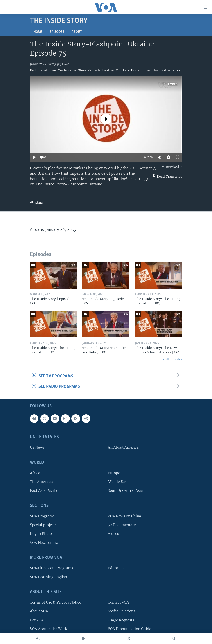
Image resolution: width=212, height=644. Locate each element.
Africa (35, 473)
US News (37, 447)
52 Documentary (122, 525)
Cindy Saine (67, 70)
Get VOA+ (38, 620)
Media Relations (122, 611)
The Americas (42, 482)
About (77, 32)
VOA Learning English (48, 577)
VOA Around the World (49, 629)
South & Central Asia (125, 491)
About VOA (39, 611)
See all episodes (171, 359)
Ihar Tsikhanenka (166, 70)
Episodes (57, 32)
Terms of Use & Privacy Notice (55, 602)
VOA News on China (124, 516)
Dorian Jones (141, 70)
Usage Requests (121, 620)
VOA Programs (42, 516)
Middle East (118, 482)
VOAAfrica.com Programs (52, 568)
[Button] (36, 204)
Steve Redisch (89, 70)
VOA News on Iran (45, 543)
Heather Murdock (115, 70)
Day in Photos (42, 534)
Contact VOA (118, 602)
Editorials (116, 568)
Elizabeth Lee (45, 70)
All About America (123, 447)
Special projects (43, 525)
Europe (114, 473)
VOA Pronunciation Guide (129, 629)
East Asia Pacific (44, 491)
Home (38, 32)
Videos (113, 534)
